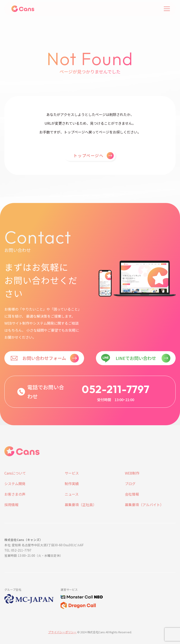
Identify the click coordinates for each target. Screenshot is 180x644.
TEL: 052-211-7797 (18, 550)
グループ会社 (13, 590)
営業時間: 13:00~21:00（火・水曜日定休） (34, 555)
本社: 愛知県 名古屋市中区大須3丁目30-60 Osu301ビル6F (44, 545)
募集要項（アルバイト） (144, 505)
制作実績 (72, 484)
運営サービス (69, 590)
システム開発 (15, 484)
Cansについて (15, 473)
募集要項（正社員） (81, 505)
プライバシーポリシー (62, 632)
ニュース (72, 494)
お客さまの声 (15, 494)
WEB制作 (132, 473)
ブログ (130, 484)
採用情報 (11, 505)
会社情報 (132, 494)
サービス (72, 473)
